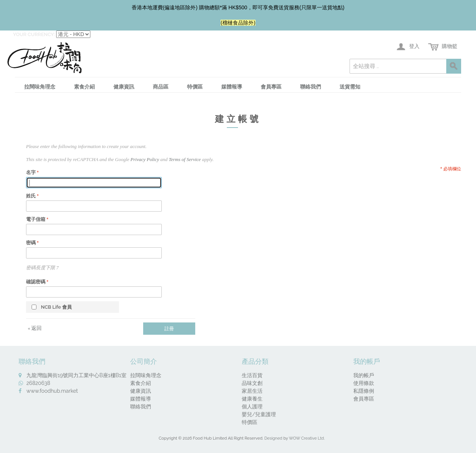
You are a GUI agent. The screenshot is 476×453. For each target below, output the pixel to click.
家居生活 (252, 391)
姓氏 (31, 196)
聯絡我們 (311, 87)
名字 (31, 172)
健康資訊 (124, 87)
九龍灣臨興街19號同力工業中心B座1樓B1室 (76, 375)
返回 (35, 328)
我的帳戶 (364, 375)
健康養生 (252, 399)
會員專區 (271, 87)
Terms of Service (185, 159)
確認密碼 (36, 282)
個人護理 (252, 407)
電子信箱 (36, 219)
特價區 (195, 87)
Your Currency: (34, 34)
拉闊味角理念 (40, 87)
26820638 (38, 383)
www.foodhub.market (52, 391)
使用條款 (364, 383)
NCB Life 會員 (56, 307)
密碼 (31, 243)
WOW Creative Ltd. (307, 438)
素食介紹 (84, 87)
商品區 (161, 87)
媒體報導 (232, 87)
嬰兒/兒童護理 (259, 414)
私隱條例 (364, 391)
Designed (274, 438)
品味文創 (252, 383)
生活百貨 (252, 375)
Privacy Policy (145, 159)
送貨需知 (350, 87)
